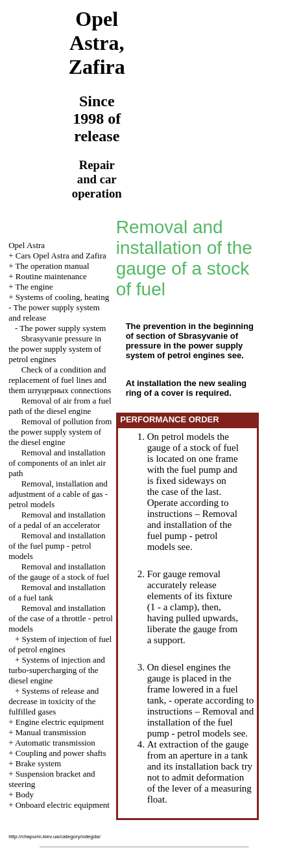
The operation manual (53, 266)
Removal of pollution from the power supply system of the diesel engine (60, 432)
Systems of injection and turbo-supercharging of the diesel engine (57, 670)
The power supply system (63, 328)
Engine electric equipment (60, 722)
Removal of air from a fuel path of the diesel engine (60, 406)
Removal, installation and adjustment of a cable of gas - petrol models (58, 494)
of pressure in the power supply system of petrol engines (185, 346)
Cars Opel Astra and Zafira (61, 256)
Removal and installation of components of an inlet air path (57, 463)
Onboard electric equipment (63, 805)
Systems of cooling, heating (62, 297)
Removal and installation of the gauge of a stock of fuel (59, 572)
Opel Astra (27, 245)
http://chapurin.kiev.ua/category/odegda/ (54, 837)
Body (25, 794)
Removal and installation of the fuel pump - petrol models (57, 546)
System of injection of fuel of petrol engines (60, 644)
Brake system (38, 763)
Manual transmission (51, 732)
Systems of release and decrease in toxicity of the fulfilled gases (54, 701)
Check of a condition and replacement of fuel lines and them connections (60, 380)
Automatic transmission (55, 743)
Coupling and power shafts (61, 753)
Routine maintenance (51, 276)
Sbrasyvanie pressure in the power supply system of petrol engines (55, 349)
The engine (34, 287)
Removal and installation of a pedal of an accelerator (57, 520)
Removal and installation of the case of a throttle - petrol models (61, 618)
